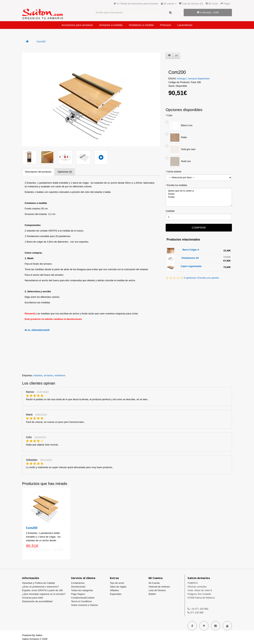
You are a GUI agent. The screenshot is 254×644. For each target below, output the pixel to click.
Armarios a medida (111, 25)
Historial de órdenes (159, 587)
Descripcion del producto (38, 172)
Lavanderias (185, 25)
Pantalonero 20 (190, 258)
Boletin (152, 594)
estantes (38, 375)
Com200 (41, 42)
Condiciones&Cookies (83, 598)
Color (170, 115)
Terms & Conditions (81, 601)
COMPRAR (199, 228)
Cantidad (170, 211)
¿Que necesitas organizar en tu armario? (44, 594)
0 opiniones (190, 278)
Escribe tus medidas (177, 185)
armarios (48, 375)
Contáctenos (78, 583)
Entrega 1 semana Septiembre (193, 79)
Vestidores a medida (141, 25)
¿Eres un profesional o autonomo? (40, 587)
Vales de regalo (118, 587)
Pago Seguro (78, 594)
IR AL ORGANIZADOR (37, 330)
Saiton (39, 635)
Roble (176, 138)
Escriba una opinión (208, 278)
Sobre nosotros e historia (84, 605)
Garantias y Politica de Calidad (38, 583)
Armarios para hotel (32, 598)
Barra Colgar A (191, 250)
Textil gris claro (181, 150)
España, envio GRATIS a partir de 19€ (42, 590)
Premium (165, 25)
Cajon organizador (191, 266)
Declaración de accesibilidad (37, 601)
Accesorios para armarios (77, 25)
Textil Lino (178, 162)
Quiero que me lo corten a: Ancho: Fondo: (199, 197)
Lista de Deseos (157, 590)
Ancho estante (174, 172)
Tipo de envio (117, 583)
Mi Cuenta (154, 583)
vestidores (60, 375)
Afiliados (114, 590)
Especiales (116, 594)
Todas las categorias (82, 590)
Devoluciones (78, 587)
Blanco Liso (179, 126)
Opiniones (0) (65, 172)
